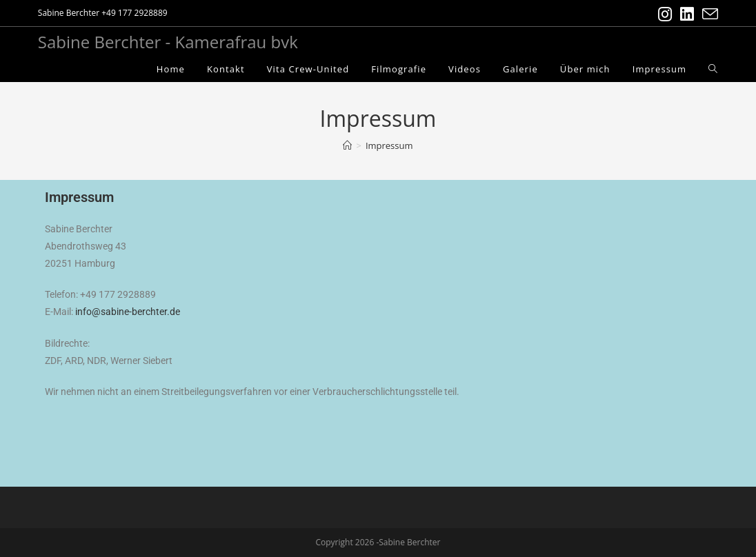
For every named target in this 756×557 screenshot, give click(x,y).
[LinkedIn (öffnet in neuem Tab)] (687, 14)
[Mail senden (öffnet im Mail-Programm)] (708, 14)
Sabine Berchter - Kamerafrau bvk (168, 42)
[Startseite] (347, 145)
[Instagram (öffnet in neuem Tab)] (665, 14)
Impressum (389, 145)
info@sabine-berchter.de (128, 312)
